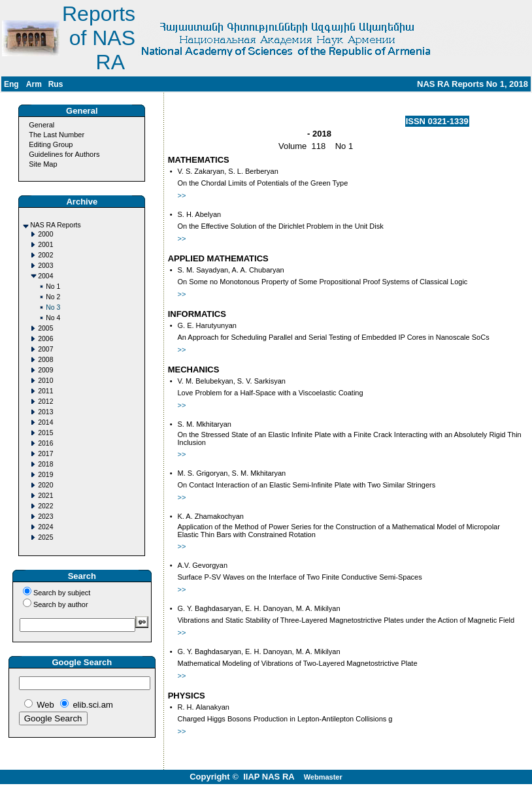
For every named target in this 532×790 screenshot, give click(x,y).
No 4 (53, 318)
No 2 (53, 297)
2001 (45, 245)
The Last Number (57, 135)
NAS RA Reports (55, 225)
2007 (45, 349)
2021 (45, 496)
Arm (34, 84)
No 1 (53, 287)
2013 (45, 412)
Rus (56, 84)
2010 (45, 381)
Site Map (43, 164)
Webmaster (323, 777)
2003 (45, 266)
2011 (45, 391)
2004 (45, 276)
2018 (45, 464)
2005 (45, 328)
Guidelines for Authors (64, 154)
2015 (45, 433)
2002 (45, 255)
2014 (45, 422)
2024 (45, 527)
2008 (45, 360)
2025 (45, 537)
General (42, 125)
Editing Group (51, 144)
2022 (45, 506)
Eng (11, 84)
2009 (45, 370)
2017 (45, 454)
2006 (45, 339)
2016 (45, 443)
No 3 (53, 307)
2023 (45, 517)
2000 (45, 234)
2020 (45, 485)
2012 (45, 402)
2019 (45, 475)
